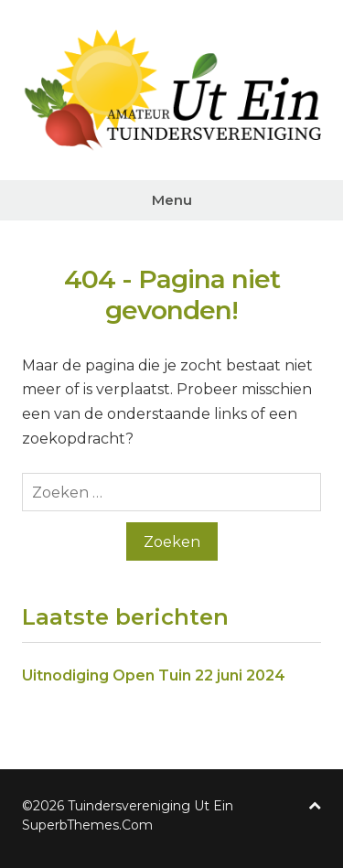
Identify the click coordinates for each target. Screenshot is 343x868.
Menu (172, 200)
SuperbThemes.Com (87, 825)
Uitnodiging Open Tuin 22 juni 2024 (154, 675)
